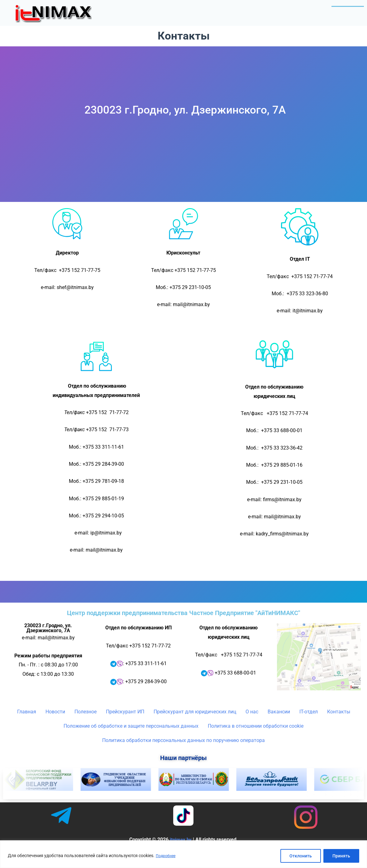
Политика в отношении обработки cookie (256, 737)
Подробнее (167, 856)
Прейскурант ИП (125, 723)
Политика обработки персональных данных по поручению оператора (183, 752)
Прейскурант (273, 11)
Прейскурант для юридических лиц (195, 723)
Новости (185, 11)
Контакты (345, 26)
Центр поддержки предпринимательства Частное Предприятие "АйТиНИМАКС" (183, 624)
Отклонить (301, 856)
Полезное (224, 11)
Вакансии (279, 723)
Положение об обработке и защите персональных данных (131, 737)
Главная (152, 11)
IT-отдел (347, 11)
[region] (183, 854)
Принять (341, 856)
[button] (224, 11)
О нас (315, 11)
